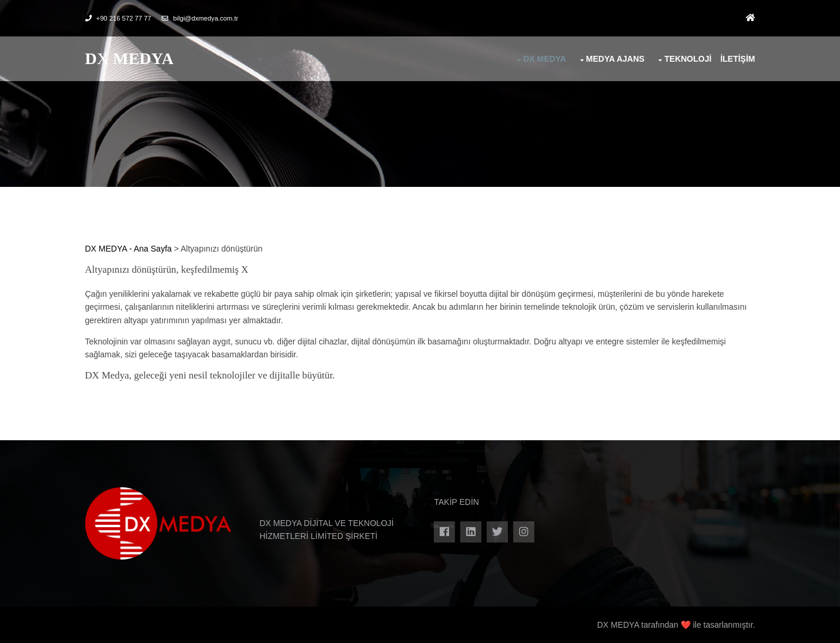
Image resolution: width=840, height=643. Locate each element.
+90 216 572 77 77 (124, 18)
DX (130, 58)
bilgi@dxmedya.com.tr (205, 18)
